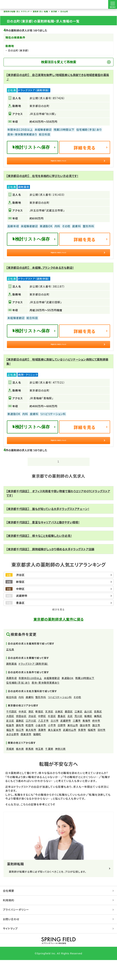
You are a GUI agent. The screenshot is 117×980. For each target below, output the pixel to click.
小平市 (52, 745)
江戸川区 (31, 741)
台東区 (59, 732)
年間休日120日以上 (30, 698)
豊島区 (62, 736)
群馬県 (30, 769)
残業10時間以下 (85, 698)
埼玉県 (39, 769)
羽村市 (102, 750)
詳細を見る (84, 148)
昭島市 (10, 745)
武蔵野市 (66, 741)
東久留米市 (55, 750)
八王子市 (43, 741)
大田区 (10, 736)
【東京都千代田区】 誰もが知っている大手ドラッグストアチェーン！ (48, 529)
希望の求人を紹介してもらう (58, 163)
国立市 (96, 745)
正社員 (10, 669)
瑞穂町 (37, 754)
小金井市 (41, 745)
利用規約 (8, 920)
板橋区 (88, 736)
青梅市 (86, 741)
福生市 (10, 750)
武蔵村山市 (70, 750)
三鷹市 (77, 741)
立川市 (55, 741)
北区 (70, 736)
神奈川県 (60, 769)
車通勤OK (68, 698)
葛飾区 (20, 741)
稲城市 (92, 750)
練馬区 (98, 736)
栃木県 (20, 769)
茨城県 (10, 769)
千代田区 (12, 732)
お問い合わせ (11, 939)
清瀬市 (42, 750)
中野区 (42, 736)
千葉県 (49, 769)
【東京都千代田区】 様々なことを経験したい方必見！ (39, 556)
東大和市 (31, 750)
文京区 (49, 732)
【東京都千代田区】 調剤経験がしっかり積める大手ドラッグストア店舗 (50, 569)
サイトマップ (10, 949)
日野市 (62, 745)
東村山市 (73, 745)
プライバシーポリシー (16, 930)
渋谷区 (32, 736)
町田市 (30, 745)
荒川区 (79, 736)
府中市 (96, 741)
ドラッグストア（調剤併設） (33, 684)
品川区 (88, 732)
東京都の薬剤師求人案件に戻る (59, 639)
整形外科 (41, 717)
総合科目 (12, 717)
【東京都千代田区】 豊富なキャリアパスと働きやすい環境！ (43, 542)
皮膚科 (30, 717)
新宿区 (39, 732)
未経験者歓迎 (52, 698)
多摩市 (82, 750)
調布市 (20, 745)
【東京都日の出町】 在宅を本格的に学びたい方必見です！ (42, 181)
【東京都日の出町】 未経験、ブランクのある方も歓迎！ (40, 277)
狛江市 (20, 750)
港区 (31, 732)
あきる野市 (13, 754)
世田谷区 (21, 736)
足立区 (10, 741)
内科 (21, 717)
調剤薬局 (12, 684)
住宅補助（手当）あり (18, 703)
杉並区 (52, 736)
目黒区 (98, 732)
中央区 (23, 732)
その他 (77, 717)
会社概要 (8, 911)
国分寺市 (85, 745)
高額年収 (12, 698)
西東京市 (26, 754)
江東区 (79, 732)
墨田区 (69, 732)
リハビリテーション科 (60, 717)
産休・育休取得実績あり (46, 703)
